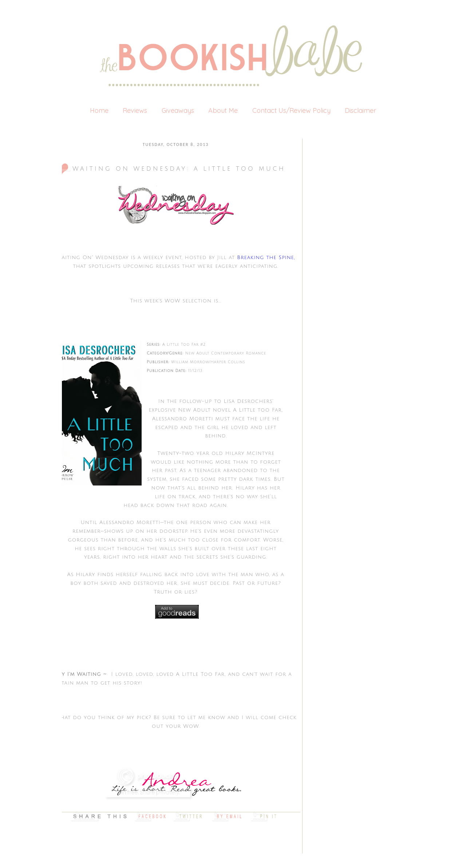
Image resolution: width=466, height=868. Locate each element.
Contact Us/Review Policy (291, 110)
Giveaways (178, 110)
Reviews (135, 110)
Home (99, 110)
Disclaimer (360, 110)
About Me (223, 110)
